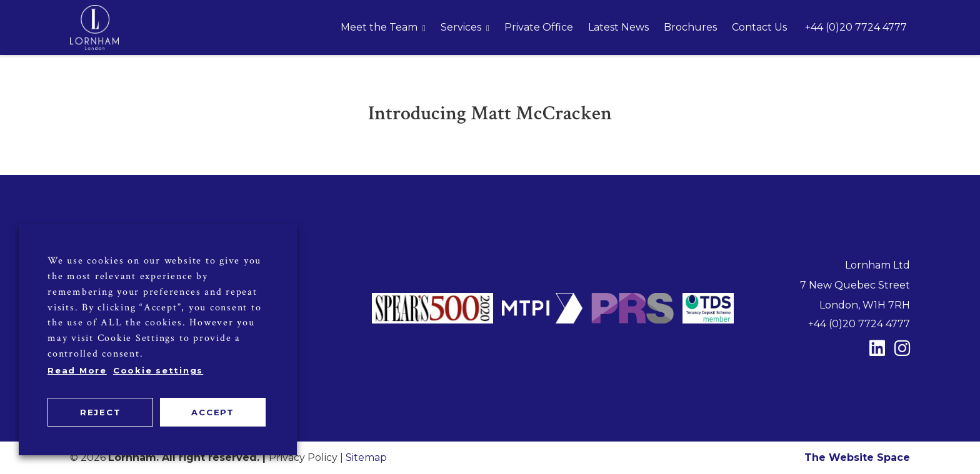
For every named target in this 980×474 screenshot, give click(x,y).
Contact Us (759, 27)
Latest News (618, 27)
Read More (77, 370)
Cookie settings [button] (158, 370)
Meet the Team (379, 27)
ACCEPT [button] (213, 412)
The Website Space (857, 457)
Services (461, 27)
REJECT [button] (101, 412)
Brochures (690, 27)
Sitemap (366, 457)
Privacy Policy (303, 457)
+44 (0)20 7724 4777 (856, 27)
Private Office (539, 27)
